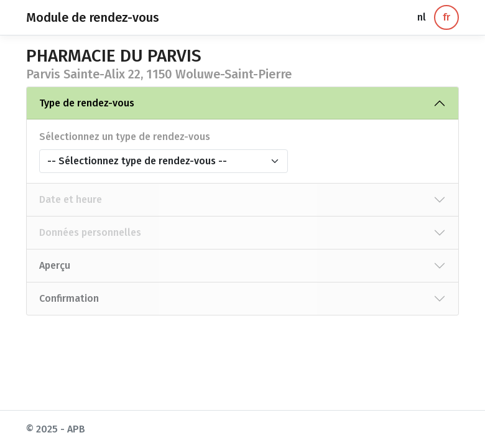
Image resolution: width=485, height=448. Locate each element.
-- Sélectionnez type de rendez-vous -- (137, 161)
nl (422, 17)
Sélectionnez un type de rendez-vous (125, 137)
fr (446, 17)
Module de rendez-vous (93, 17)
